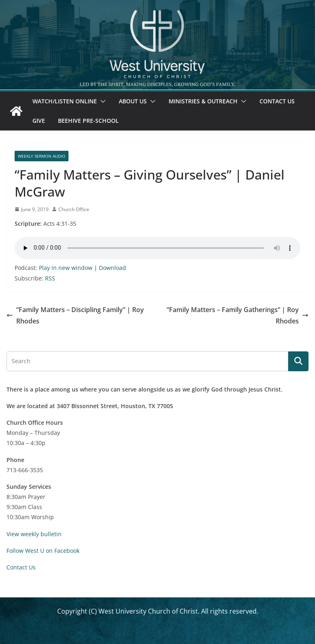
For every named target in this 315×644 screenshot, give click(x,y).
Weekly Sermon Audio (42, 156)
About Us (133, 101)
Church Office (74, 209)
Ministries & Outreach (203, 101)
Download (112, 268)
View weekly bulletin (34, 534)
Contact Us (277, 101)
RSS (50, 278)
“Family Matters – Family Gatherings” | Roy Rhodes (238, 316)
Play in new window (66, 268)
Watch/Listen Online (65, 101)
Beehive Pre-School (88, 121)
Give (39, 121)
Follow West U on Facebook (43, 551)
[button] (101, 101)
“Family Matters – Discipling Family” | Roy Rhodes (75, 316)
